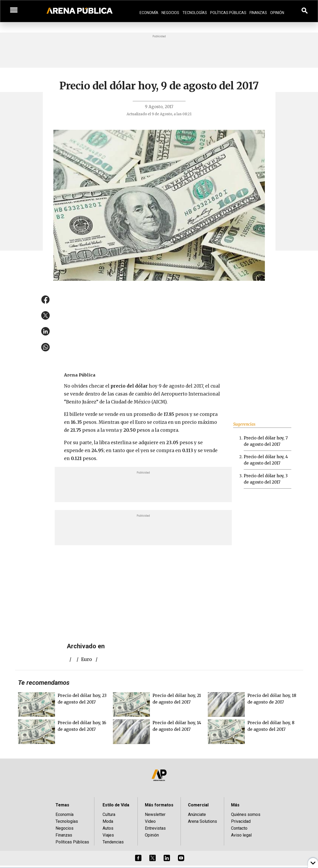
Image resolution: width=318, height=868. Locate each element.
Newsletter (155, 814)
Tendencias (113, 842)
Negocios (170, 13)
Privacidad (241, 821)
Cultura (109, 814)
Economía (149, 13)
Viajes (108, 835)
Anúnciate (197, 814)
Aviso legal (241, 835)
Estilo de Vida (116, 805)
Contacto (239, 828)
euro (87, 659)
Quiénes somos (246, 814)
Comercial (198, 805)
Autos (108, 828)
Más (235, 805)
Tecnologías (195, 13)
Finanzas (258, 13)
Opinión (277, 13)
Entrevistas (155, 828)
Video (150, 821)
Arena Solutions (202, 821)
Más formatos (159, 805)
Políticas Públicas (228, 13)
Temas (62, 805)
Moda (108, 821)
